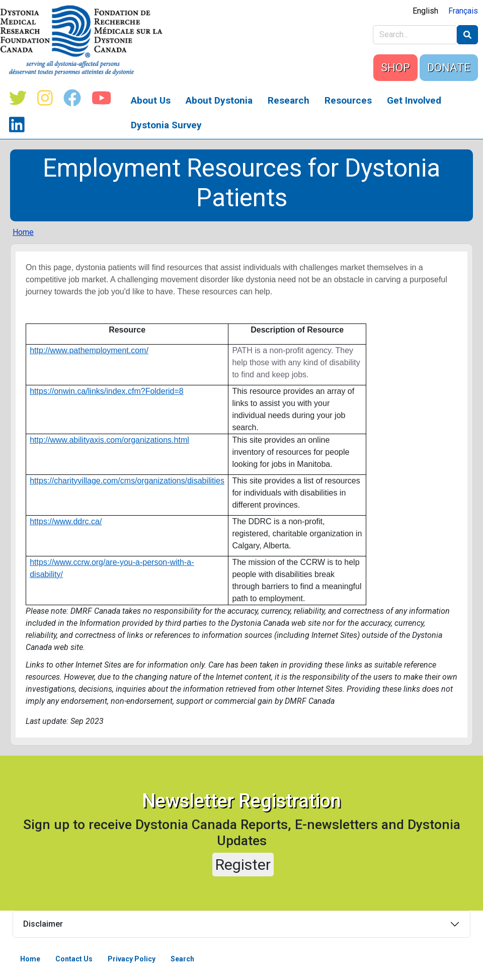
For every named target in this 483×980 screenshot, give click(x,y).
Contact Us (74, 959)
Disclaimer (43, 924)
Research (289, 100)
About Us (151, 100)
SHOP (395, 68)
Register (243, 865)
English (425, 11)
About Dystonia (219, 100)
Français (463, 11)
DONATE (449, 68)
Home (23, 232)
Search (182, 959)
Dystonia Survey (166, 125)
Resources (348, 100)
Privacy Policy (132, 959)
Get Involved (414, 100)
